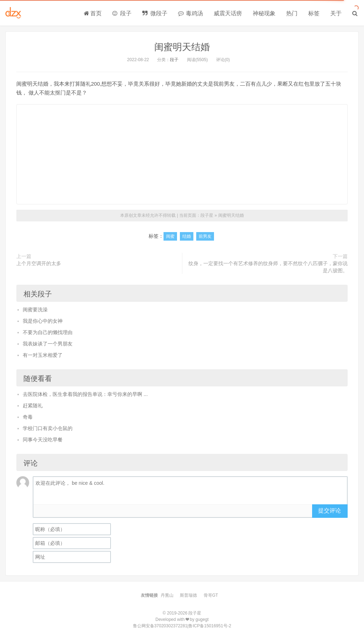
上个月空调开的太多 (39, 263)
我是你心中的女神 (43, 321)
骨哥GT (211, 595)
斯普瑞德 (188, 595)
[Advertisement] (182, 154)
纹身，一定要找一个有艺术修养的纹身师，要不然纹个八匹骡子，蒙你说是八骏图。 (268, 267)
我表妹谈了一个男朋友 (48, 344)
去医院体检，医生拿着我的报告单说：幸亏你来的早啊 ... (85, 394)
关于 (336, 13)
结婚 (187, 236)
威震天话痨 (228, 13)
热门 (292, 13)
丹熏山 (167, 595)
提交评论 (330, 511)
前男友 (205, 236)
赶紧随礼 (33, 406)
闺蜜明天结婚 (182, 47)
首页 (93, 13)
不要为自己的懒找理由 (48, 332)
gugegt (202, 619)
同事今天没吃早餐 (43, 440)
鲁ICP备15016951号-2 (210, 626)
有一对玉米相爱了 (43, 355)
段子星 (207, 215)
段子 (122, 13)
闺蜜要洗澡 (35, 310)
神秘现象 (264, 13)
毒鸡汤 (191, 13)
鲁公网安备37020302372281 (160, 626)
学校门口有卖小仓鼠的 (48, 428)
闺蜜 (170, 236)
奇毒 (28, 417)
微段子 (155, 13)
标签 (314, 13)
